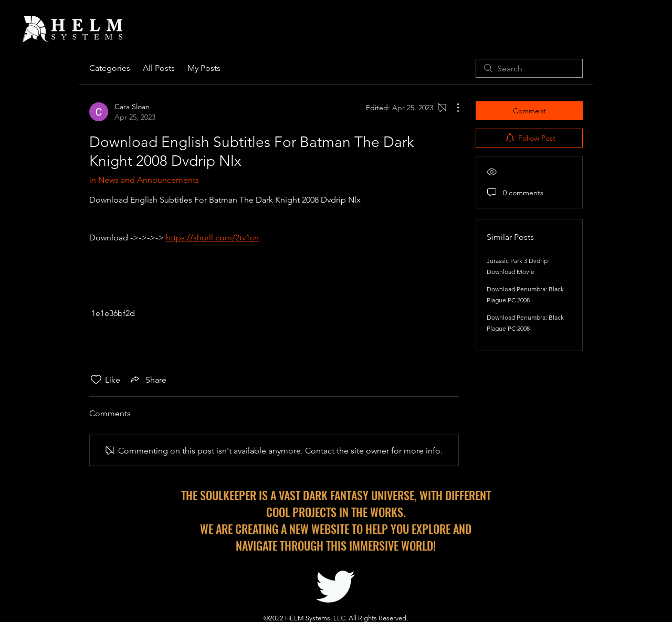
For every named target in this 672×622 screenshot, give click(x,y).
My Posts (204, 68)
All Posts (159, 68)
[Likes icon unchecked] (96, 379)
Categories (110, 68)
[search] (529, 68)
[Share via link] (148, 379)
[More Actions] (453, 108)
